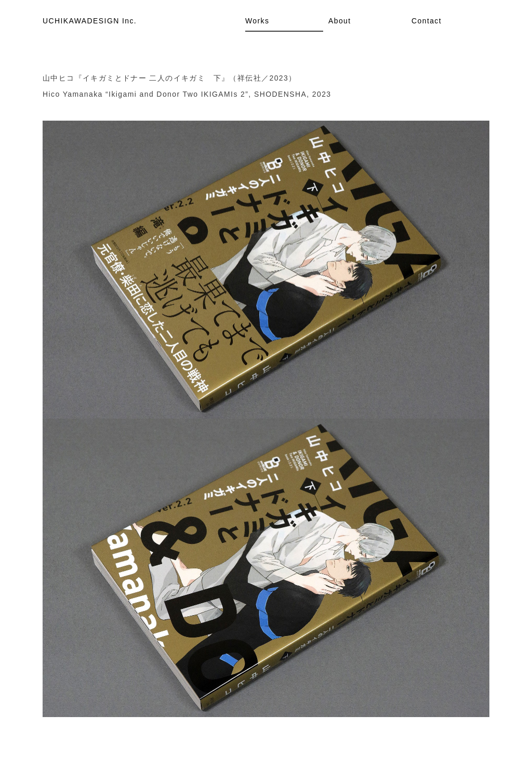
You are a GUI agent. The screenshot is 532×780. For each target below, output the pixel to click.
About (340, 21)
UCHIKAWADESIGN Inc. (90, 21)
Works (257, 21)
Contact (427, 21)
